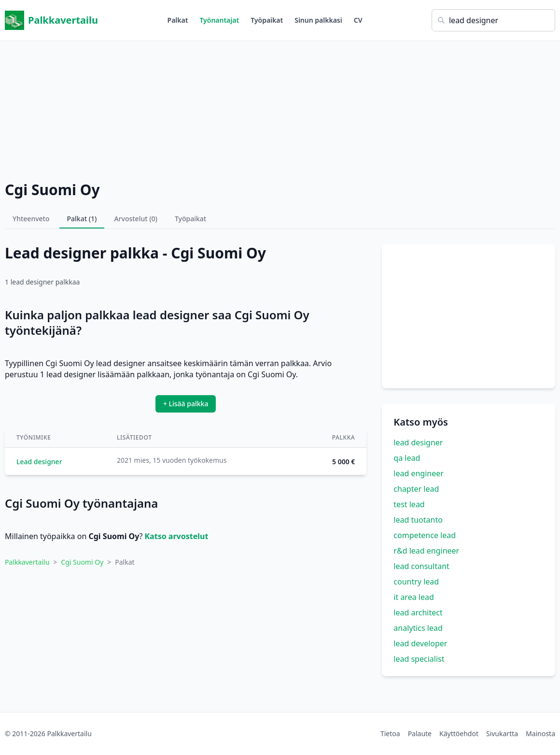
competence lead (425, 535)
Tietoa (390, 734)
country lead (416, 582)
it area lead (413, 597)
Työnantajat (219, 20)
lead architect (418, 613)
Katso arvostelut (176, 536)
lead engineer (419, 473)
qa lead (407, 458)
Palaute (420, 734)
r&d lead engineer (426, 551)
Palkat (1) (82, 219)
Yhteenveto (31, 219)
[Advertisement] (280, 109)
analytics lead (418, 628)
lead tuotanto (418, 520)
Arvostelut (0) (136, 219)
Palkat (178, 20)
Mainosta (540, 734)
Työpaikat (267, 20)
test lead (409, 504)
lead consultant (421, 566)
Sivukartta (502, 734)
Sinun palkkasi (318, 20)
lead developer (420, 643)
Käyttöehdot (459, 734)
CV (358, 20)
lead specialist (419, 659)
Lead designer (39, 462)
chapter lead (416, 489)
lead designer (418, 442)
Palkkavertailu (51, 20)
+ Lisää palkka (186, 404)
